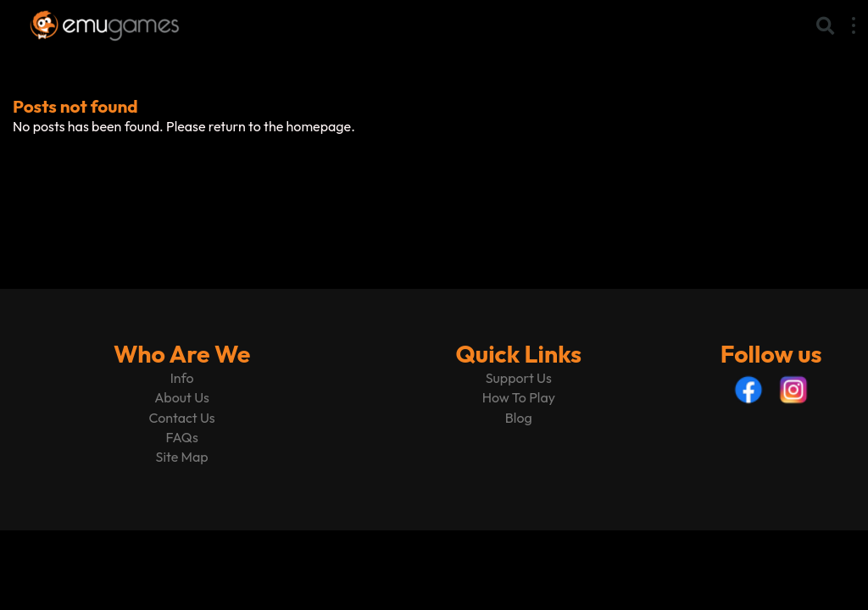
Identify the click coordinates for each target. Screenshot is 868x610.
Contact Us (182, 418)
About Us (182, 397)
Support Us (519, 378)
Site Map (182, 457)
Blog (519, 418)
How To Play (519, 397)
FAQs (181, 437)
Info (182, 378)
